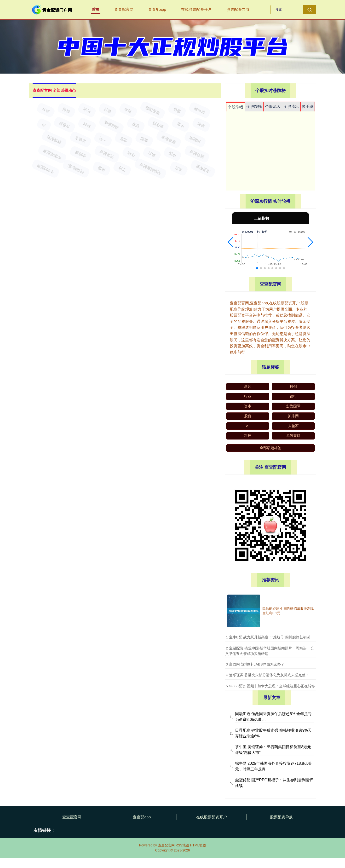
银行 (293, 396)
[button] (231, 242)
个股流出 (291, 107)
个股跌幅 (254, 107)
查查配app (157, 9)
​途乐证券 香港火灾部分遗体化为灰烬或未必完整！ (269, 675)
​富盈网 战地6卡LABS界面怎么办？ (257, 664)
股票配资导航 (238, 9)
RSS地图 (182, 845)
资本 (248, 406)
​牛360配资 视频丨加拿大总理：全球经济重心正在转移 (272, 686)
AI (248, 426)
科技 (248, 436)
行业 (248, 396)
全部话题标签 (270, 448)
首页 (96, 9)
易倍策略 (293, 436)
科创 (293, 386)
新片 (248, 386)
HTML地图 (198, 845)
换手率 (308, 107)
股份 (248, 416)
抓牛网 (293, 416)
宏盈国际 (293, 406)
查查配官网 (124, 9)
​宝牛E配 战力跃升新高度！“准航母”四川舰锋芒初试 (270, 637)
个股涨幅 (236, 107)
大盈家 (293, 426)
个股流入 (273, 107)
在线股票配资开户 (196, 9)
